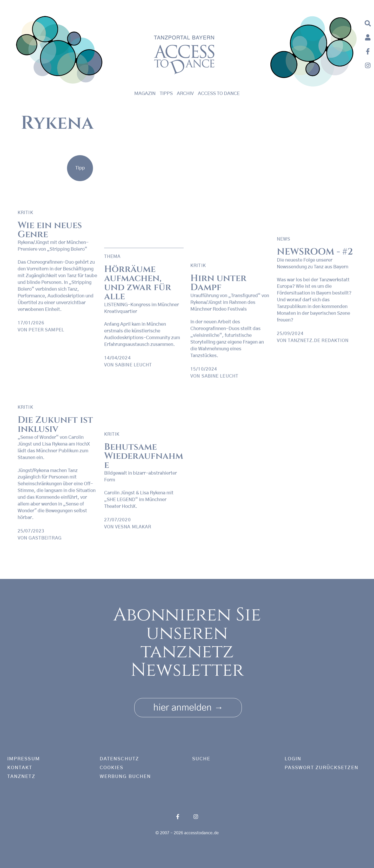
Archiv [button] (185, 94)
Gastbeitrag (45, 538)
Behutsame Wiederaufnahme (144, 456)
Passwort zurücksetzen (322, 768)
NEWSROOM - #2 (315, 252)
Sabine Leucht (220, 376)
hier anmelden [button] (188, 706)
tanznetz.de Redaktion (318, 341)
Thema (112, 257)
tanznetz (21, 777)
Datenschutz (119, 759)
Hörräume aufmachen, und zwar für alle (138, 283)
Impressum (24, 759)
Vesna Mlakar (133, 527)
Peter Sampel (46, 330)
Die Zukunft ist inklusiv (55, 425)
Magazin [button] (145, 94)
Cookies (112, 768)
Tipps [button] (166, 94)
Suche (201, 759)
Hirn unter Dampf (218, 283)
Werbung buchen (125, 777)
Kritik (25, 213)
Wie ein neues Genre (50, 230)
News (284, 239)
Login (293, 759)
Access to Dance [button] (219, 94)
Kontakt (20, 768)
